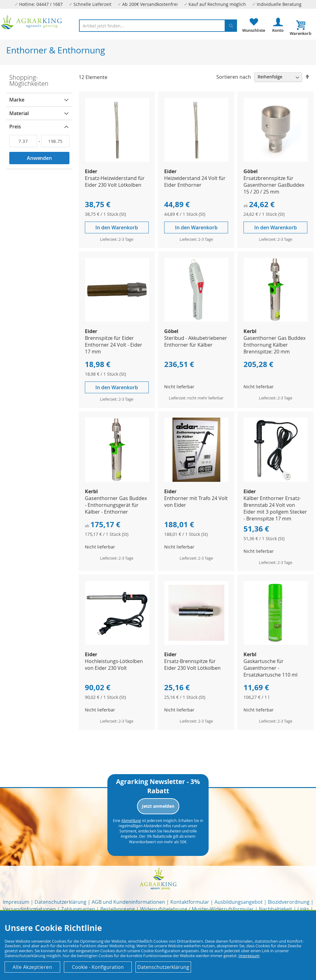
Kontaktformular (190, 902)
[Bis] (55, 141)
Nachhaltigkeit (276, 909)
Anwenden (39, 158)
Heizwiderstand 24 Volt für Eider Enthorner (195, 181)
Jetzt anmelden (158, 806)
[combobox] (158, 26)
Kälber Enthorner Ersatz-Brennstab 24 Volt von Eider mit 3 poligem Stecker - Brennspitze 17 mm (275, 508)
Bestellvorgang (118, 909)
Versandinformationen (29, 909)
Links (303, 909)
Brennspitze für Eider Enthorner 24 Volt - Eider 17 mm (114, 345)
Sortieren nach (234, 77)
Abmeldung (131, 820)
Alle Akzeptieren (32, 967)
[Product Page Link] (117, 160)
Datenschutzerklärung (60, 902)
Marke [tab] (17, 100)
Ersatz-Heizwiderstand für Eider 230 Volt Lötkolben (115, 181)
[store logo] (32, 22)
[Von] (23, 141)
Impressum (16, 902)
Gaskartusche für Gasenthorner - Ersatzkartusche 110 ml (270, 668)
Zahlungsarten (78, 909)
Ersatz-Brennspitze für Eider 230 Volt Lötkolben (192, 665)
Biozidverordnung (289, 902)
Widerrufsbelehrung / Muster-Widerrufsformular (197, 909)
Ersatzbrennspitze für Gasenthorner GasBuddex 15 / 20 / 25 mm (274, 185)
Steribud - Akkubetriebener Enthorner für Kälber (196, 341)
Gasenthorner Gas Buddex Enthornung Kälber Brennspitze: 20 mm (274, 345)
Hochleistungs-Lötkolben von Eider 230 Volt (114, 665)
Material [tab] (19, 113)
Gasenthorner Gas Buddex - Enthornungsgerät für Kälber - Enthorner (116, 505)
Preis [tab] (15, 127)
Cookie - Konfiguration (98, 967)
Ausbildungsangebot (239, 902)
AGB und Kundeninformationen (128, 902)
